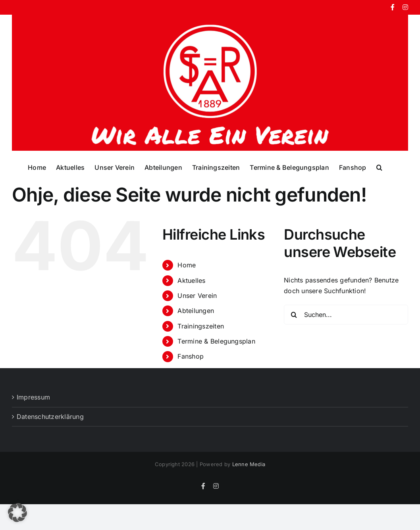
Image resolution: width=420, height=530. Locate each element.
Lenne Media (249, 464)
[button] (379, 167)
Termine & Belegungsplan (216, 341)
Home (187, 265)
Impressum (33, 397)
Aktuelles (191, 280)
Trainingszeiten (201, 326)
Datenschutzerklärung (50, 417)
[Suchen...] (346, 315)
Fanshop (191, 356)
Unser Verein (197, 296)
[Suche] (294, 315)
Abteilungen (196, 311)
